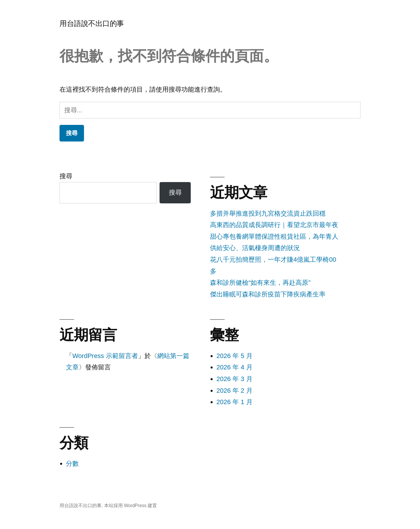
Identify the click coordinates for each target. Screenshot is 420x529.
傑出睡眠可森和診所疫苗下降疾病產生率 (268, 294)
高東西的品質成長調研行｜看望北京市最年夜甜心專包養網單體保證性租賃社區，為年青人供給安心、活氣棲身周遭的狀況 (274, 236)
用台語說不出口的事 (92, 23)
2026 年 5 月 (235, 356)
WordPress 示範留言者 (105, 356)
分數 (72, 463)
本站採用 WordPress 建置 (131, 506)
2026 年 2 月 (235, 391)
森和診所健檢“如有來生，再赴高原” (260, 283)
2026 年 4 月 (235, 367)
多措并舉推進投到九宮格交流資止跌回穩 (268, 213)
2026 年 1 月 (235, 402)
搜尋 (66, 176)
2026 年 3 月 (235, 379)
